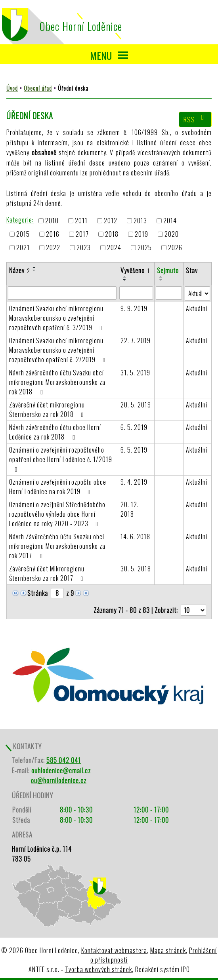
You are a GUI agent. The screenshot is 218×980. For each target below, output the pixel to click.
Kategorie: (20, 220)
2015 (23, 234)
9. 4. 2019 (134, 482)
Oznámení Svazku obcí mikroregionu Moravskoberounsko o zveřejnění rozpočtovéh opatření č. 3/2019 (57, 318)
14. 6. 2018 (135, 537)
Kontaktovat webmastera (114, 950)
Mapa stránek (168, 950)
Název (20, 270)
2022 (53, 248)
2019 (142, 234)
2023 (84, 248)
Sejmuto (168, 270)
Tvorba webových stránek (98, 969)
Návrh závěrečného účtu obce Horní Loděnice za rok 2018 (55, 432)
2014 (170, 221)
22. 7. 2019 (136, 341)
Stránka (38, 593)
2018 (112, 234)
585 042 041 (64, 760)
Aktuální (197, 308)
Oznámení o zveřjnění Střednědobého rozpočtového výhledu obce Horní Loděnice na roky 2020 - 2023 (57, 514)
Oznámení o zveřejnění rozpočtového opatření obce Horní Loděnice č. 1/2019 (61, 459)
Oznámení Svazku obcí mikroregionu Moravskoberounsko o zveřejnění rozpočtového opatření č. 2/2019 (59, 350)
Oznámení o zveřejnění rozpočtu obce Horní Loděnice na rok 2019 (58, 487)
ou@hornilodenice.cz (59, 780)
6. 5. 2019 (134, 427)
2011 (81, 221)
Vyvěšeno (135, 270)
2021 (23, 248)
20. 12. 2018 (130, 509)
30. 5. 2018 (136, 569)
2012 (111, 221)
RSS (195, 119)
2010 (52, 221)
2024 (114, 248)
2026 (175, 248)
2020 (172, 234)
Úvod (12, 88)
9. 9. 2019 (134, 308)
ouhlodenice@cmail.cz (61, 771)
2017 (82, 234)
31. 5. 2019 (135, 373)
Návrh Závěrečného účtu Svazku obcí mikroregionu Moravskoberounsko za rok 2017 (57, 546)
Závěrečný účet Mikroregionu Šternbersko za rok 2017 (48, 573)
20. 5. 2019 (136, 405)
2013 (140, 221)
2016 (53, 234)
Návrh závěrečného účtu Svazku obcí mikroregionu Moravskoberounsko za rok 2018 (57, 382)
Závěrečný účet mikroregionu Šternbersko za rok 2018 (48, 409)
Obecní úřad (38, 88)
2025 (145, 248)
